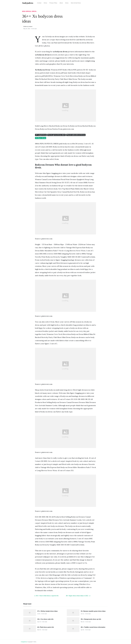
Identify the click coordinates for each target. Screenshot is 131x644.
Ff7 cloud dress (41, 135)
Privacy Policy (53, 3)
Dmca (45, 3)
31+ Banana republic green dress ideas (93, 611)
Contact (39, 3)
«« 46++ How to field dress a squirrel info (46, 596)
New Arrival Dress (76, 3)
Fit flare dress (41, 138)
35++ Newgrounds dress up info (91, 619)
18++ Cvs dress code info (45, 619)
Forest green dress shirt (56, 135)
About (61, 3)
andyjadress (24, 642)
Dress (67, 3)
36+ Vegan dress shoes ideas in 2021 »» (78, 596)
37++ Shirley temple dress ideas (47, 611)
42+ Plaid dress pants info (46, 627)
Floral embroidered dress (76, 135)
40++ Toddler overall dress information (93, 627)
